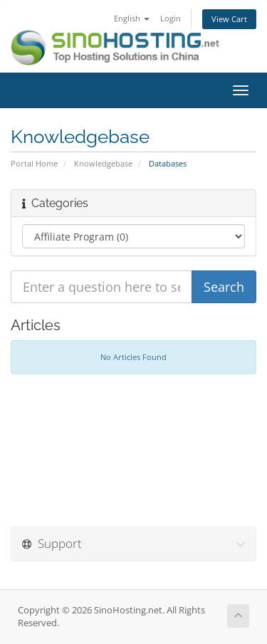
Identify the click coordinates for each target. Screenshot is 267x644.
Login (171, 18)
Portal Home (34, 163)
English (132, 18)
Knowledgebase (103, 163)
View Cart (229, 19)
